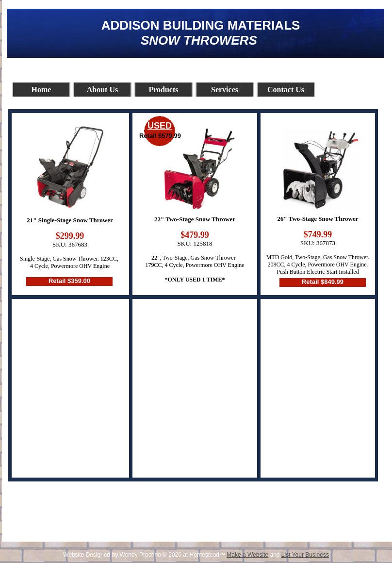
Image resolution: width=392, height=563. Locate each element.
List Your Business (305, 555)
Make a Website (247, 555)
